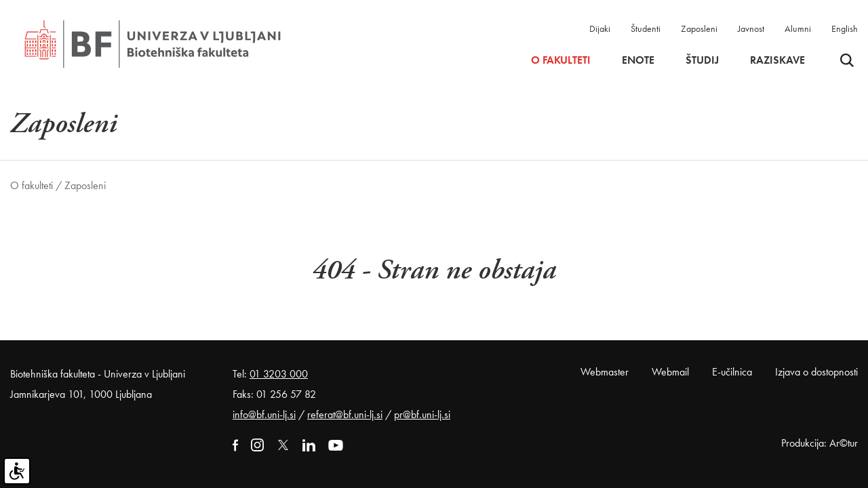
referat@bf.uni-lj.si (345, 414)
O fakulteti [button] (561, 60)
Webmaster (605, 372)
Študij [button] (702, 60)
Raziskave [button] (777, 60)
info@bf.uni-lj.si (264, 414)
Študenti (646, 28)
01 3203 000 (279, 374)
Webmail (670, 372)
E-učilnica (732, 372)
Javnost (751, 28)
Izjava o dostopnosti (816, 372)
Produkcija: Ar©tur (820, 443)
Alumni (798, 28)
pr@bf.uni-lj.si (422, 414)
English (845, 28)
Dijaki (600, 28)
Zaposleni (699, 28)
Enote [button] (638, 60)
